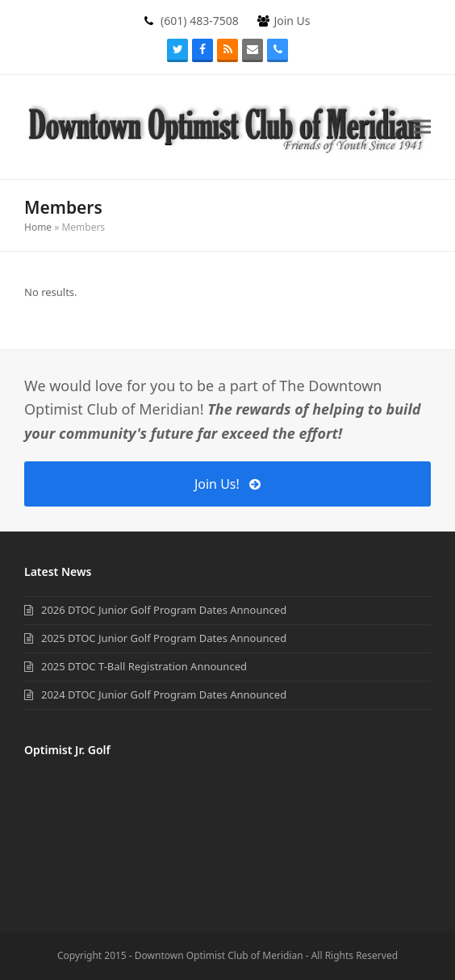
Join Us (292, 21)
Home (38, 227)
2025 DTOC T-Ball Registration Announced (144, 666)
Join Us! (227, 484)
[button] (422, 127)
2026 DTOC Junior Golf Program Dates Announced (164, 610)
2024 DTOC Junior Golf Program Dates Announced (164, 694)
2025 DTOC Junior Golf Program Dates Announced (164, 638)
